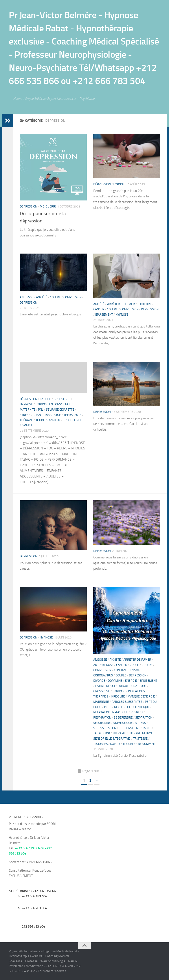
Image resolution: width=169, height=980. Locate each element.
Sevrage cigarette (60, 410)
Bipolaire (145, 304)
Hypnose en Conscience (53, 404)
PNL (41, 410)
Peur (108, 707)
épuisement (104, 315)
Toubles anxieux (48, 420)
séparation (144, 718)
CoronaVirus (103, 675)
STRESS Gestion (105, 728)
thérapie (26, 420)
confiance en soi (126, 670)
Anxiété (42, 297)
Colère (55, 297)
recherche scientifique (132, 707)
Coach (134, 665)
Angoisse (27, 297)
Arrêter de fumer (121, 304)
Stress (25, 415)
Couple (121, 675)
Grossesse (62, 399)
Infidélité (118, 697)
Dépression (28, 207)
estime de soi (105, 686)
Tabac (37, 415)
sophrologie (123, 723)
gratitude (139, 686)
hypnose (120, 184)
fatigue (45, 399)
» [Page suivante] (97, 781)
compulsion (72, 297)
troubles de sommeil (139, 744)
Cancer (99, 309)
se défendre (123, 718)
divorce (99, 681)
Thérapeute (73, 415)
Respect (137, 712)
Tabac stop (53, 415)
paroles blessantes (127, 702)
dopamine (115, 681)
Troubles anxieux (107, 744)
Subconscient (129, 728)
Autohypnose (103, 665)
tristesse (140, 739)
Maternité (28, 410)
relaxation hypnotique (111, 712)
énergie (131, 681)
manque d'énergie (141, 697)
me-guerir (48, 207)
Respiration (102, 718)
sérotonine (102, 723)
